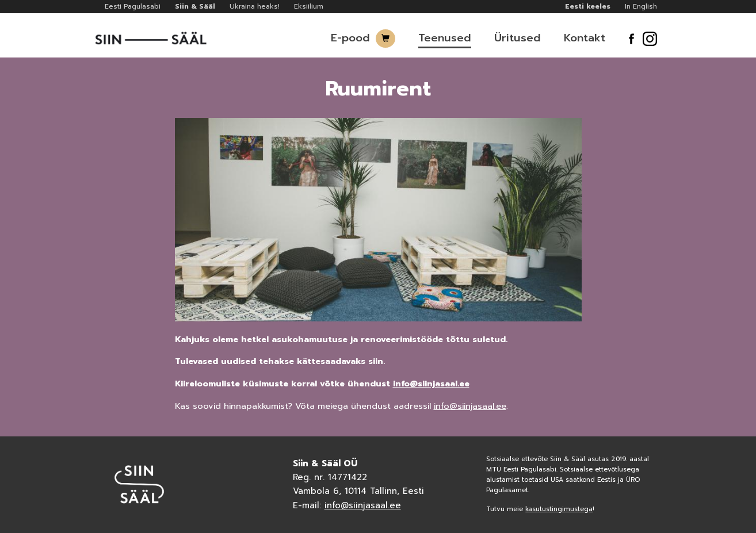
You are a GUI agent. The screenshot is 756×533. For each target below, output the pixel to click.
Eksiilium (309, 6)
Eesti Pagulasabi (133, 6)
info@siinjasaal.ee (431, 384)
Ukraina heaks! (255, 6)
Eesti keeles (588, 6)
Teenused (445, 38)
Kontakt (585, 38)
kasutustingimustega (559, 509)
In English (641, 6)
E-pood (350, 38)
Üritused (518, 38)
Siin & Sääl (195, 6)
